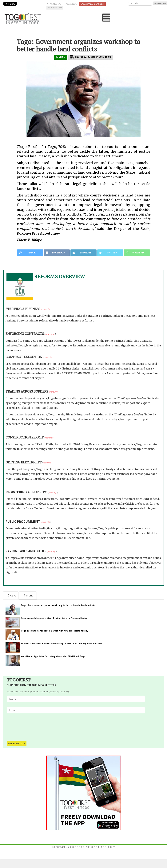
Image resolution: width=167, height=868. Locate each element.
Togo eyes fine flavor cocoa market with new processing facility (55, 631)
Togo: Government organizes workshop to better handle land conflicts (58, 605)
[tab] (11, 595)
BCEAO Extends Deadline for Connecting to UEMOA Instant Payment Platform (61, 644)
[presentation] (38, 725)
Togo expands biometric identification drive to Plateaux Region (54, 618)
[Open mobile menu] (106, 18)
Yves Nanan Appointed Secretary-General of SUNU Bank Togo (53, 656)
